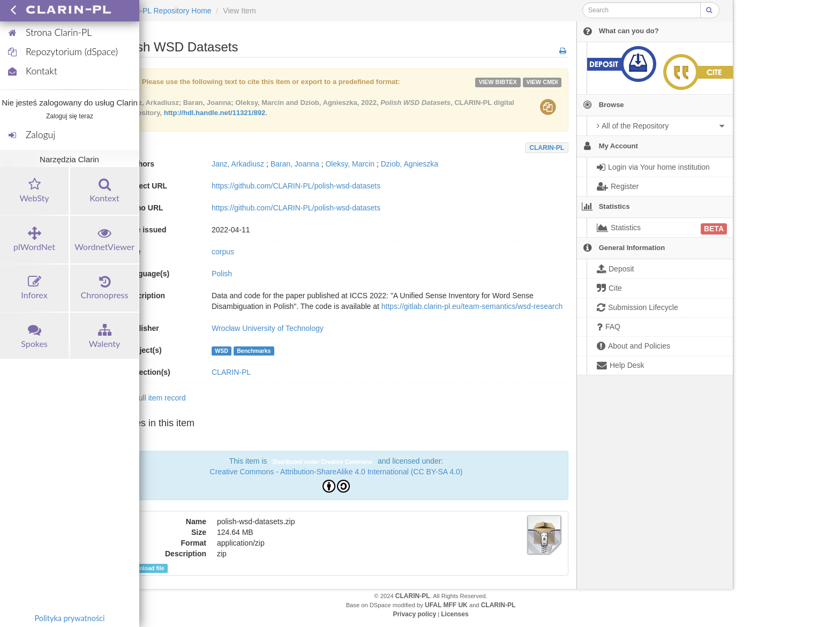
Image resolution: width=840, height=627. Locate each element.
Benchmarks (254, 351)
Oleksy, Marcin (350, 164)
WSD (222, 351)
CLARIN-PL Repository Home (162, 11)
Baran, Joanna (295, 164)
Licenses (455, 614)
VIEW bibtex (498, 82)
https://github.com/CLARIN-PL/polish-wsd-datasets (296, 186)
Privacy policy (414, 614)
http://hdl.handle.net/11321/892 (215, 113)
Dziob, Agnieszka (410, 164)
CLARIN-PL (547, 148)
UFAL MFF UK (446, 605)
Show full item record (151, 398)
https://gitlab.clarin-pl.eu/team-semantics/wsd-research (472, 306)
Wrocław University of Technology (268, 328)
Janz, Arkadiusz (238, 164)
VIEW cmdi (542, 82)
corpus (223, 252)
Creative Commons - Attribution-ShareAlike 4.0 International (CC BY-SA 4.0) (336, 472)
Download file (142, 568)
